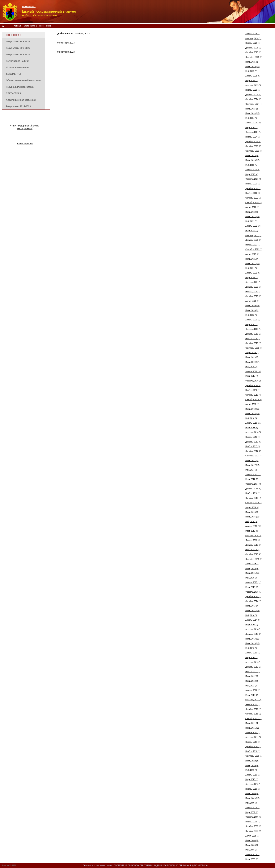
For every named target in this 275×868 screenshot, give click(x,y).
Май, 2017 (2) (251, 470)
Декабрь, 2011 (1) (253, 709)
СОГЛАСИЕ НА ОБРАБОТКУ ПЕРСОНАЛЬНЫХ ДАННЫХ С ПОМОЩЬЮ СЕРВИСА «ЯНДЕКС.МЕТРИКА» (161, 865)
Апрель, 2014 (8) (253, 620)
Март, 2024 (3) (252, 128)
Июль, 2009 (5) (252, 794)
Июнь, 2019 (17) (252, 362)
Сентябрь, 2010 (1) (254, 756)
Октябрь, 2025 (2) (253, 52)
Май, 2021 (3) (251, 268)
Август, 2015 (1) (252, 564)
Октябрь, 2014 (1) (253, 601)
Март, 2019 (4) (252, 376)
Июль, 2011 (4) (252, 723)
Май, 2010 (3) (251, 770)
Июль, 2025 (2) (252, 62)
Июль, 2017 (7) (252, 461)
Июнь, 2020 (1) (252, 310)
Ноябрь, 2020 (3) (253, 292)
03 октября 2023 (66, 52)
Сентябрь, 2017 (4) (254, 456)
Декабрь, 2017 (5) (253, 442)
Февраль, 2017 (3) (253, 484)
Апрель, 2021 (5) (253, 273)
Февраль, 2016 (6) (253, 536)
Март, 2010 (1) (252, 779)
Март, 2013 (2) (252, 658)
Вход (49, 26)
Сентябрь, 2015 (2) (254, 559)
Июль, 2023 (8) (252, 156)
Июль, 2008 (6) (252, 840)
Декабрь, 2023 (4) (253, 142)
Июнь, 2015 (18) (252, 573)
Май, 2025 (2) (251, 71)
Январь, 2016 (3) (253, 540)
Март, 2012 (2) (252, 695)
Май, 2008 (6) (251, 850)
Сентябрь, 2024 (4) (254, 104)
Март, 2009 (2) (252, 812)
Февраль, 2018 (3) (253, 432)
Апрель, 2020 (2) (253, 320)
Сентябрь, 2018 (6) (254, 399)
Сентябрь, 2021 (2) (254, 249)
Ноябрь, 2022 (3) (253, 193)
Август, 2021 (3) (252, 254)
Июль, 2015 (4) (252, 568)
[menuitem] (24, 35)
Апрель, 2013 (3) (253, 653)
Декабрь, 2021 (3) (253, 240)
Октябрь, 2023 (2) (253, 146)
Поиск (41, 26)
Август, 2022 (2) (252, 207)
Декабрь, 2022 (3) (253, 189)
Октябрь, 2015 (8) (253, 554)
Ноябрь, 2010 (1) (253, 751)
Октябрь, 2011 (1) (253, 714)
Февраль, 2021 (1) (253, 282)
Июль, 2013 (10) (252, 639)
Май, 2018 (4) (251, 418)
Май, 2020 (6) (251, 315)
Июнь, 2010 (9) (252, 765)
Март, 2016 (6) (252, 531)
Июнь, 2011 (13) (252, 728)
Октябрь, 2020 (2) (253, 296)
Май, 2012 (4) (251, 686)
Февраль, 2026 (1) (253, 38)
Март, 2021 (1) (252, 278)
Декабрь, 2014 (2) (253, 596)
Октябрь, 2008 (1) (253, 831)
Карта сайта (29, 26)
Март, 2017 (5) (252, 479)
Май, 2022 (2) (251, 221)
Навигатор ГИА (25, 144)
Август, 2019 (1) (252, 353)
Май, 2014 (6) (251, 615)
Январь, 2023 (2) (253, 184)
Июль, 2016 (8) (252, 512)
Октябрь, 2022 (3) (253, 198)
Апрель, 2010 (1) (253, 775)
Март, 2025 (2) (252, 81)
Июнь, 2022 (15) (252, 217)
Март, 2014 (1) (252, 625)
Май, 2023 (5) (251, 165)
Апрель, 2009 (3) (253, 808)
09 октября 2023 (66, 43)
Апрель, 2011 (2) (253, 732)
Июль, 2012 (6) (252, 676)
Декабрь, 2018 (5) (253, 386)
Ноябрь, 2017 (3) (253, 446)
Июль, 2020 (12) (252, 306)
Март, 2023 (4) (252, 174)
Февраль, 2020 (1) (253, 329)
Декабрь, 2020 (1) (253, 287)
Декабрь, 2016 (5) (253, 489)
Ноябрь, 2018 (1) (253, 390)
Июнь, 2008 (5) (252, 845)
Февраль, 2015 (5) (253, 592)
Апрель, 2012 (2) (253, 690)
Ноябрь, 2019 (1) (253, 339)
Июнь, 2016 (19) (252, 517)
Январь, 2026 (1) (253, 43)
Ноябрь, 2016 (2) (253, 493)
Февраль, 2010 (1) (253, 784)
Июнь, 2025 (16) (252, 66)
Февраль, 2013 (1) (253, 662)
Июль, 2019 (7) (252, 357)
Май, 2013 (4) (251, 648)
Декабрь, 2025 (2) (253, 48)
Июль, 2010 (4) (252, 761)
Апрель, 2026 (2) (253, 34)
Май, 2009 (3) (251, 803)
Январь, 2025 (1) (253, 90)
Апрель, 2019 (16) (253, 371)
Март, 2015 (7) (252, 587)
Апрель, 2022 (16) (253, 226)
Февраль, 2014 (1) (253, 629)
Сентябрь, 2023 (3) (254, 151)
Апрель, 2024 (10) (253, 123)
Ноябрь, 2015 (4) (253, 550)
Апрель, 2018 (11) (253, 423)
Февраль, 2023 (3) (253, 179)
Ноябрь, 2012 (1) (253, 672)
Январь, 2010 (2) (253, 789)
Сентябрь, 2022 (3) (254, 202)
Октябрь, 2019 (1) (253, 343)
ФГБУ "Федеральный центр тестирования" (25, 127)
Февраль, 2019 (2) (253, 381)
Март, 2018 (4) (252, 428)
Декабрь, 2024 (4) (253, 95)
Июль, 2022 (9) (252, 212)
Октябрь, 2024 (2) (253, 99)
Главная (17, 26)
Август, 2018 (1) (252, 404)
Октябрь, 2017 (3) (253, 451)
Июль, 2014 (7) (252, 606)
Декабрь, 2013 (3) (253, 634)
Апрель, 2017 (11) (253, 475)
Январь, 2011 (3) (253, 742)
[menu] (24, 71)
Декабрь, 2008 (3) (253, 826)
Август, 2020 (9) (252, 301)
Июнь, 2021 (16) (252, 263)
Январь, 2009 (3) (253, 822)
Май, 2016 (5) (251, 522)
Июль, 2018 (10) (252, 409)
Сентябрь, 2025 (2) (254, 57)
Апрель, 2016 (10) (253, 526)
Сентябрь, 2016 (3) (254, 503)
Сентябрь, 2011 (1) (254, 719)
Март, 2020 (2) (252, 325)
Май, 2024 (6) (251, 118)
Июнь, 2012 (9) (252, 681)
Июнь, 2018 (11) (252, 414)
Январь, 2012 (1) (253, 704)
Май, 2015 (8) (251, 578)
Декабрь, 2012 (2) (253, 667)
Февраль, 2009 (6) (253, 817)
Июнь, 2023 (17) (252, 160)
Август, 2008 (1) (252, 836)
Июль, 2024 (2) (252, 109)
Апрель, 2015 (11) (253, 582)
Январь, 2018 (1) (253, 437)
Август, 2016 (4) (252, 507)
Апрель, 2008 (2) (253, 855)
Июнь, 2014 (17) (252, 611)
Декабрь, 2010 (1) (253, 747)
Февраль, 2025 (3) (253, 85)
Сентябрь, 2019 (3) (254, 348)
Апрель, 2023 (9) (253, 170)
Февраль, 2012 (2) (253, 700)
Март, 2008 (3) (252, 859)
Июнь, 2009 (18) (252, 798)
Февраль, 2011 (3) (253, 737)
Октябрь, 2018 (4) (253, 395)
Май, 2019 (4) (251, 367)
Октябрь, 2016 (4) (253, 498)
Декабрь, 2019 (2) (253, 334)
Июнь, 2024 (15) (252, 113)
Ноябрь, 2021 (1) (253, 245)
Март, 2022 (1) (252, 231)
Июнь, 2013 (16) (252, 643)
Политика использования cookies (97, 865)
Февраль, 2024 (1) (253, 132)
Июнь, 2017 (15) (252, 465)
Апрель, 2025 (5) (253, 76)
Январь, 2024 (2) (253, 137)
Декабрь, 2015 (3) (253, 545)
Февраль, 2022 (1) (253, 235)
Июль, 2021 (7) (252, 259)
